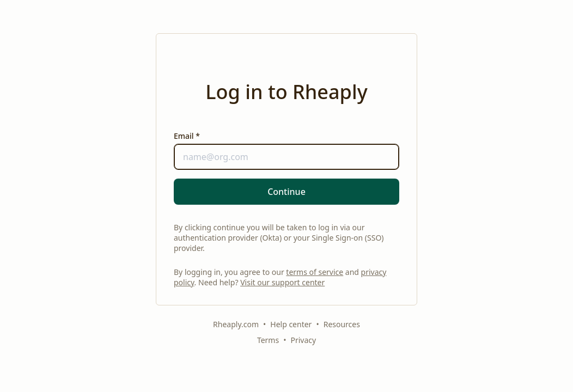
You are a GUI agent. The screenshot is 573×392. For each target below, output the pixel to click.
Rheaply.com (236, 324)
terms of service (315, 272)
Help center (291, 324)
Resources (342, 324)
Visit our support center (282, 282)
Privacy (303, 340)
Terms (268, 340)
